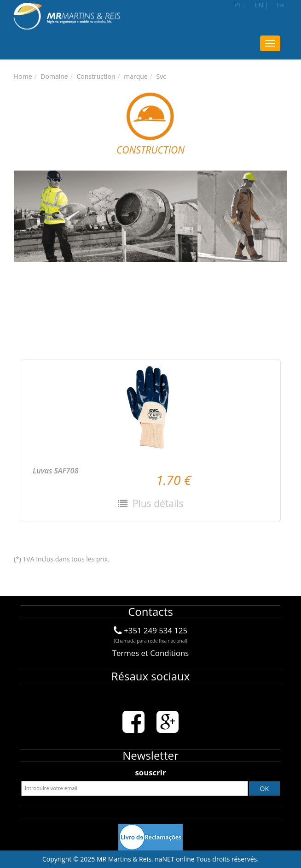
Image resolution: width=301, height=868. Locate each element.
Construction (96, 76)
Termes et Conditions (151, 653)
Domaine (54, 76)
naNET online (175, 859)
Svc (161, 76)
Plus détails (156, 503)
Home (23, 76)
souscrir (150, 772)
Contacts (150, 611)
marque (136, 76)
